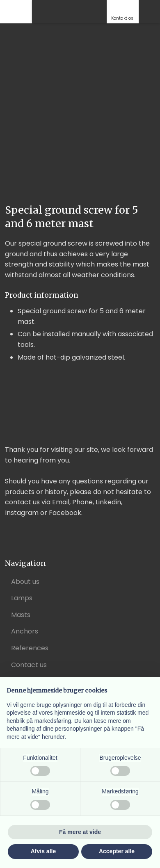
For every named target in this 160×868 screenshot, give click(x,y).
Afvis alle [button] (43, 851)
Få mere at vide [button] (80, 832)
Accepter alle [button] (117, 851)
